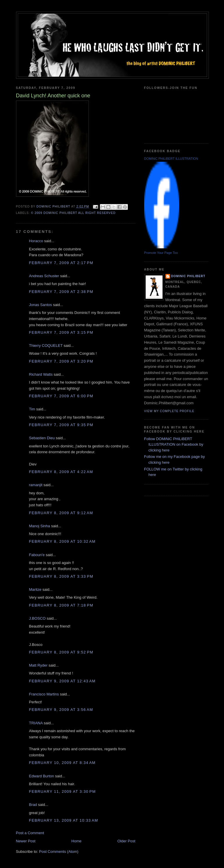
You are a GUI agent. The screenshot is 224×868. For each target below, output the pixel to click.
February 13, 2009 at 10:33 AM (64, 820)
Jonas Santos (41, 305)
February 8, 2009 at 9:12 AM (61, 513)
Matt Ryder (38, 665)
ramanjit (36, 485)
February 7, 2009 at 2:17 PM (61, 263)
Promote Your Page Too (161, 253)
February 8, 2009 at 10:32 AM (62, 541)
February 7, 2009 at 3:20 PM (61, 361)
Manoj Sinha (40, 526)
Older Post (126, 841)
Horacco (36, 241)
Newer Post (26, 841)
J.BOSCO (37, 618)
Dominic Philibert (188, 276)
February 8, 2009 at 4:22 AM (61, 472)
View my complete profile (169, 411)
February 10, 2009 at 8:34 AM (62, 763)
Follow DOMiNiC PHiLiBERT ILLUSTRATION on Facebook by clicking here (174, 444)
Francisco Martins (44, 694)
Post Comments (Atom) (59, 852)
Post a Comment (30, 833)
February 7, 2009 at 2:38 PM (61, 292)
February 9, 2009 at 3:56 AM (61, 710)
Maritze (35, 589)
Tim (32, 409)
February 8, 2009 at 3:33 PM (61, 576)
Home (76, 841)
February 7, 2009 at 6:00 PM (61, 396)
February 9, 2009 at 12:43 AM (62, 681)
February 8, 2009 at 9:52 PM (61, 652)
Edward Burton (42, 776)
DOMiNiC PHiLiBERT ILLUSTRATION (171, 159)
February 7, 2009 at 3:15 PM (61, 332)
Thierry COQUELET (46, 346)
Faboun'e (37, 555)
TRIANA (36, 723)
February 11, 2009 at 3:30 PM (62, 791)
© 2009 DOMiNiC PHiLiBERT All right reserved (73, 213)
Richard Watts (41, 374)
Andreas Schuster (44, 276)
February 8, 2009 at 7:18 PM (61, 605)
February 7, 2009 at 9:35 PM (61, 425)
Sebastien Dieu (42, 438)
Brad (33, 805)
